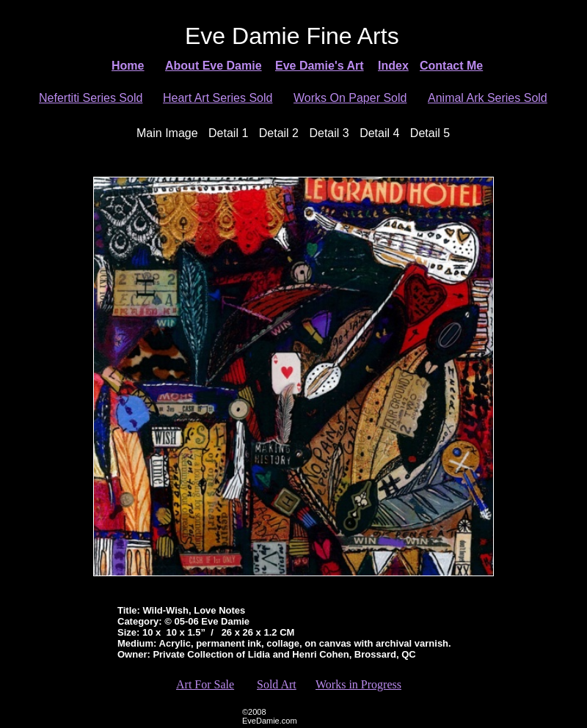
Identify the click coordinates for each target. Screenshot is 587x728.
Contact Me (451, 66)
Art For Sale (205, 684)
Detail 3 (329, 133)
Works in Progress (358, 684)
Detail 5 (430, 133)
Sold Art (277, 684)
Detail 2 (279, 133)
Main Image (167, 133)
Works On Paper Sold (350, 98)
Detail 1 (228, 133)
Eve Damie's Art (320, 66)
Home (128, 66)
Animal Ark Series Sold (488, 98)
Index (393, 66)
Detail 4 (379, 133)
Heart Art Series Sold (218, 98)
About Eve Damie (214, 66)
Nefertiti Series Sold (91, 98)
